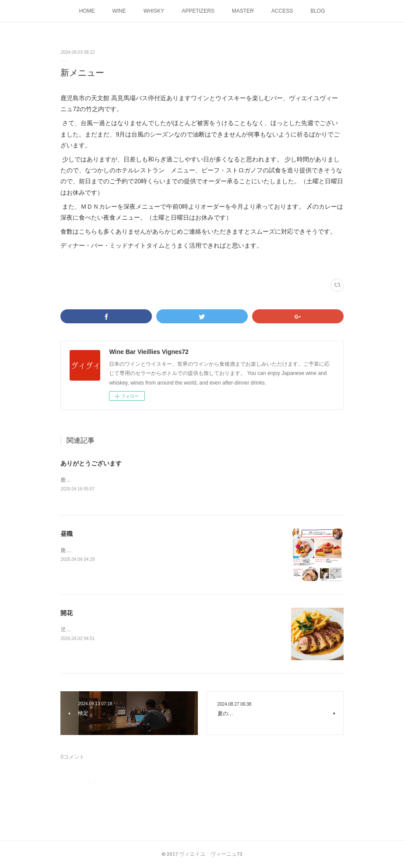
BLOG (318, 11)
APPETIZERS (198, 11)
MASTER (243, 11)
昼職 (67, 534)
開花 (67, 613)
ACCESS (282, 11)
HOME (87, 11)
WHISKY (154, 11)
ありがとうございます (91, 463)
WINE (119, 11)
